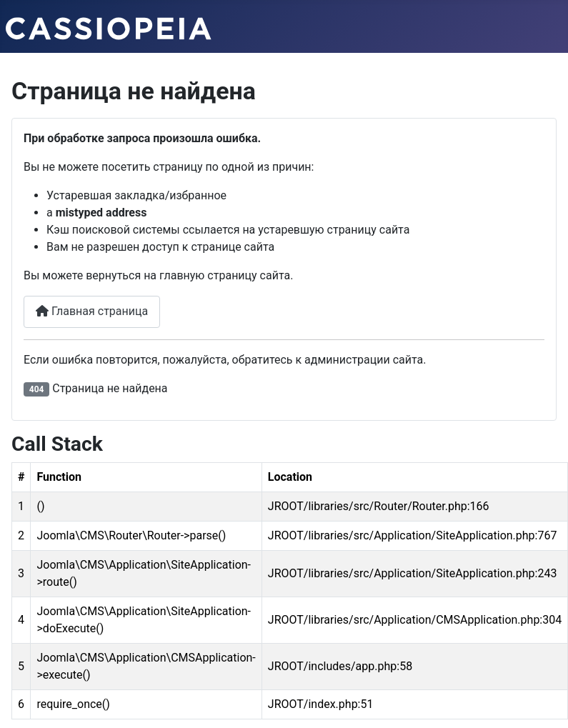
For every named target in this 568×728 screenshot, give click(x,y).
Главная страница (92, 311)
